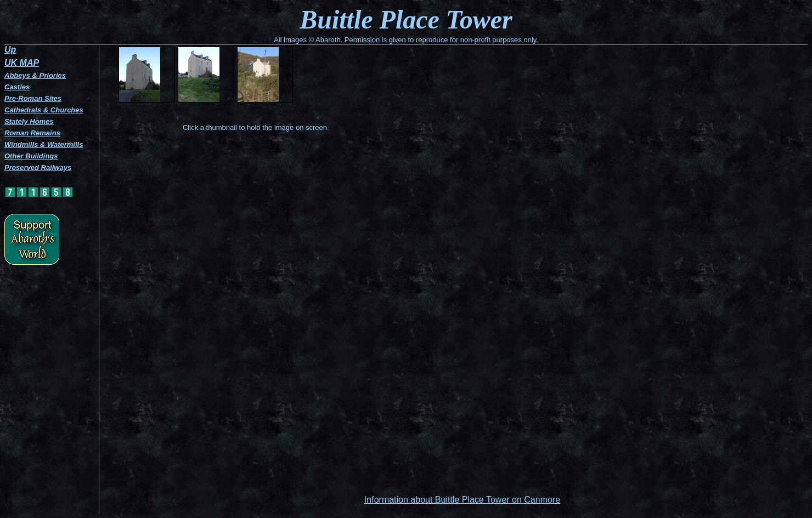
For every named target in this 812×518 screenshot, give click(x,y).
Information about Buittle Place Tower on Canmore (462, 500)
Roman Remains (32, 133)
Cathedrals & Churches (44, 110)
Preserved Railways (38, 167)
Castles (17, 87)
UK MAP (22, 63)
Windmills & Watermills (44, 144)
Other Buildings (31, 156)
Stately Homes (29, 121)
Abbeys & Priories (35, 75)
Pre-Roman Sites (33, 98)
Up (10, 50)
